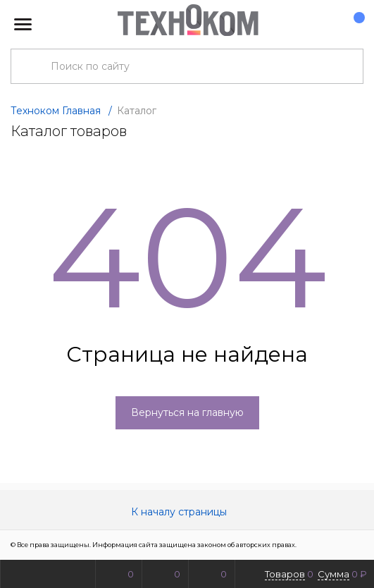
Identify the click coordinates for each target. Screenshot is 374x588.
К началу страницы (187, 512)
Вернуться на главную (187, 412)
